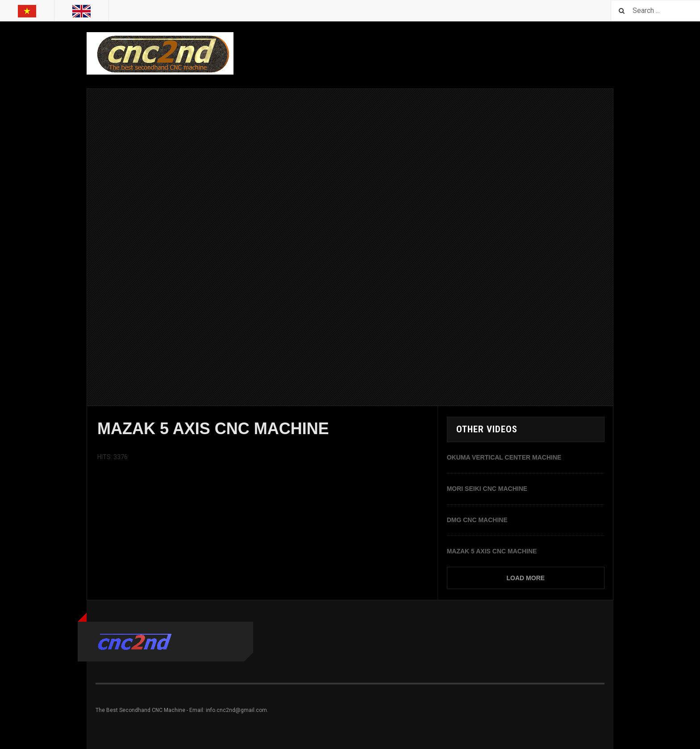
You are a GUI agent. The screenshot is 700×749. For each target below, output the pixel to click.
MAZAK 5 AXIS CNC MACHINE (492, 551)
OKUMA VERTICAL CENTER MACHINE (504, 457)
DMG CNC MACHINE (477, 520)
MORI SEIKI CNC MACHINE (487, 489)
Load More (526, 578)
